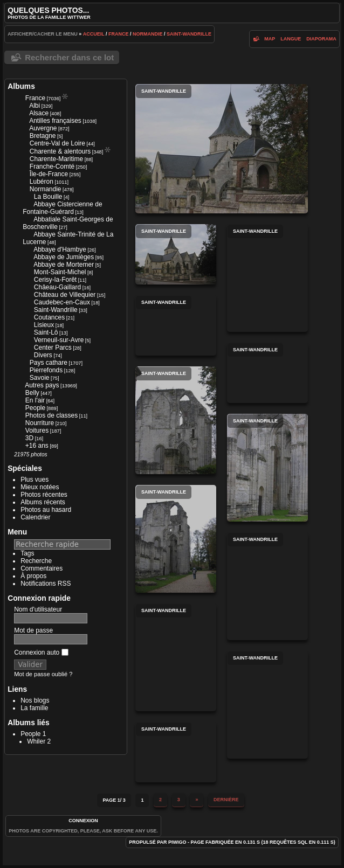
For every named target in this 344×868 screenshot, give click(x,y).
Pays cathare (49, 363)
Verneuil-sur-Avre (59, 340)
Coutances (49, 317)
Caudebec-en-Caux (62, 302)
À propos (33, 576)
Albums (21, 86)
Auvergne (43, 128)
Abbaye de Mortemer (64, 265)
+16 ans (37, 446)
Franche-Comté (52, 166)
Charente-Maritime (56, 159)
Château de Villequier (65, 295)
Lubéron (42, 182)
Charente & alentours (60, 151)
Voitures (37, 430)
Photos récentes (44, 495)
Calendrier (35, 517)
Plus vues (35, 480)
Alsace (39, 113)
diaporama (321, 39)
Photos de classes (51, 415)
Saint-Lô (46, 332)
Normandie (148, 34)
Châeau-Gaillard (57, 287)
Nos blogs (35, 700)
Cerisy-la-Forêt (55, 280)
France (119, 34)
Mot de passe (33, 630)
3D (29, 438)
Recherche (36, 561)
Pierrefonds (46, 370)
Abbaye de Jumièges (64, 257)
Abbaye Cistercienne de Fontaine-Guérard (62, 208)
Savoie (40, 378)
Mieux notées (40, 487)
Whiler (36, 741)
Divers (43, 355)
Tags (27, 553)
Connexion (83, 821)
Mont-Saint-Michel (60, 272)
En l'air (35, 400)
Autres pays (42, 385)
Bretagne (43, 136)
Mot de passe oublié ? (43, 674)
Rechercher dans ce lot (69, 57)
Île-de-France (49, 174)
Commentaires (42, 568)
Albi (35, 106)
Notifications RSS (46, 584)
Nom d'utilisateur (38, 609)
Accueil (94, 34)
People (35, 408)
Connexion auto (41, 652)
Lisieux (44, 325)
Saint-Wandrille (189, 34)
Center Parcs (53, 348)
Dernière (226, 800)
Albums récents (43, 502)
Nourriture (40, 423)
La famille (34, 708)
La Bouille (48, 197)
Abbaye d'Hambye (60, 249)
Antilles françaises (55, 121)
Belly (32, 393)
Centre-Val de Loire (57, 143)
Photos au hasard (46, 510)
